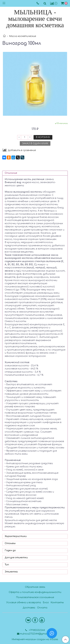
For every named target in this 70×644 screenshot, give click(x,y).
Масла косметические (23, 36)
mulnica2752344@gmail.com (36, 634)
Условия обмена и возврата (24, 603)
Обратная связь (35, 587)
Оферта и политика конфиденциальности (35, 592)
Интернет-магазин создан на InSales (35, 639)
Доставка (29, 608)
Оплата (42, 608)
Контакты (57, 603)
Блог (46, 603)
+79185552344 (37, 630)
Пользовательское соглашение (35, 597)
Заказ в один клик (35, 144)
